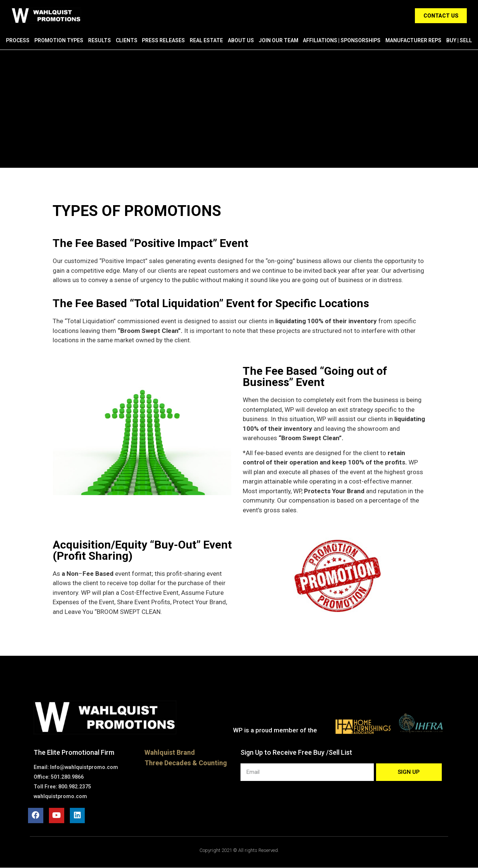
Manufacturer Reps (413, 40)
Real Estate (206, 40)
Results (100, 40)
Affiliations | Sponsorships (342, 40)
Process (18, 40)
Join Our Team (279, 40)
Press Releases (163, 40)
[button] (440, 16)
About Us (241, 40)
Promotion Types (59, 40)
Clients (127, 40)
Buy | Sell (459, 40)
